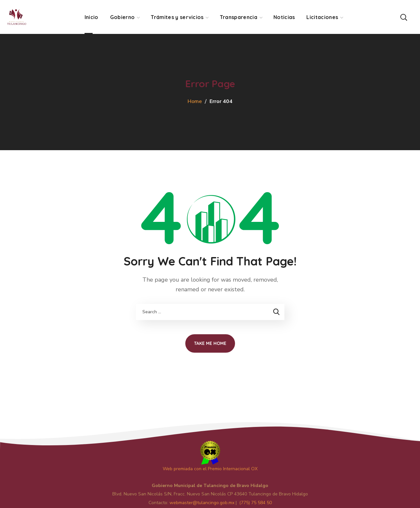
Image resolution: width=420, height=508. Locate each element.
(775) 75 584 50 (256, 503)
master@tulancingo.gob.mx (202, 503)
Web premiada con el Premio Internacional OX (210, 469)
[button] (404, 17)
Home (195, 101)
